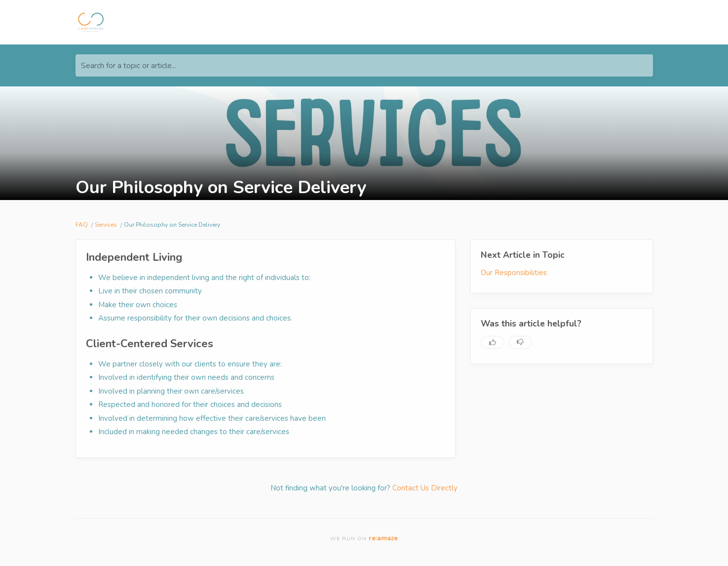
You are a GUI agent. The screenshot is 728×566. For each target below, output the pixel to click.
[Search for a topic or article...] (364, 65)
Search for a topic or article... (129, 66)
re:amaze (383, 538)
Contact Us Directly (425, 488)
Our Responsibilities (514, 273)
